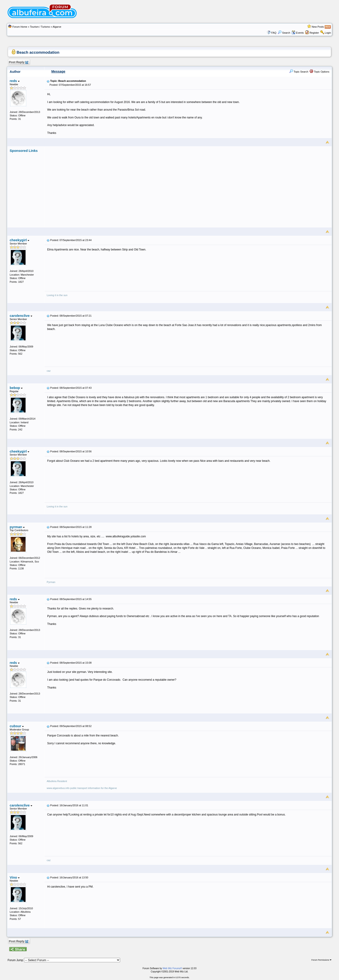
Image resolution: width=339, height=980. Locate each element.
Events (298, 33)
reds (15, 81)
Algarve (57, 27)
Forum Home (20, 27)
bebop (16, 388)
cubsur (17, 726)
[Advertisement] (188, 185)
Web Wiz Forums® (172, 968)
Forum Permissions (321, 960)
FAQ (274, 33)
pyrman (17, 527)
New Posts (318, 27)
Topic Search (299, 72)
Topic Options (319, 72)
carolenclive (21, 316)
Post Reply (18, 62)
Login (328, 33)
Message (58, 71)
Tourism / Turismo (40, 27)
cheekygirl (19, 240)
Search (284, 33)
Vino (15, 877)
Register (314, 33)
